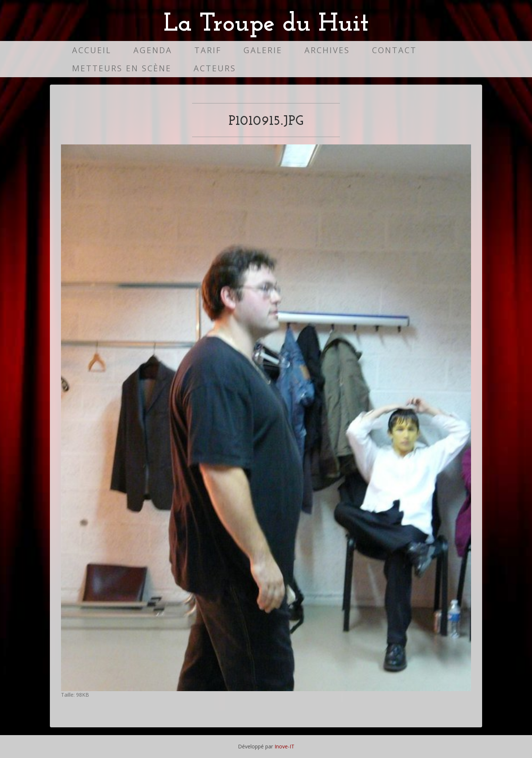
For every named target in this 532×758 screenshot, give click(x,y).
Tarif (208, 50)
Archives (327, 50)
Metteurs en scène (122, 68)
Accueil (92, 50)
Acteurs (215, 68)
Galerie (263, 50)
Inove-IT (284, 746)
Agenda (153, 50)
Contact (394, 50)
